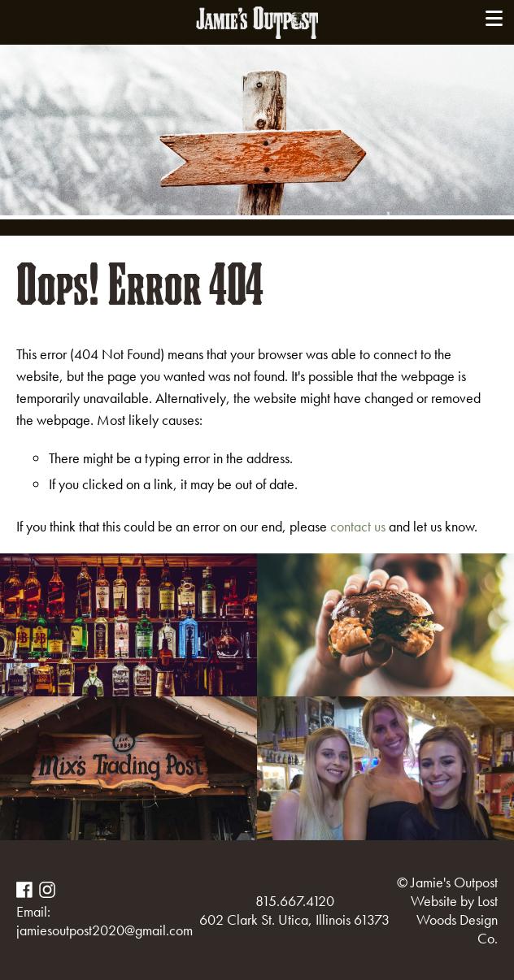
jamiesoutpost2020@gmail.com (105, 930)
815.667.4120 (295, 901)
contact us (358, 526)
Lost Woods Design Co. (457, 919)
